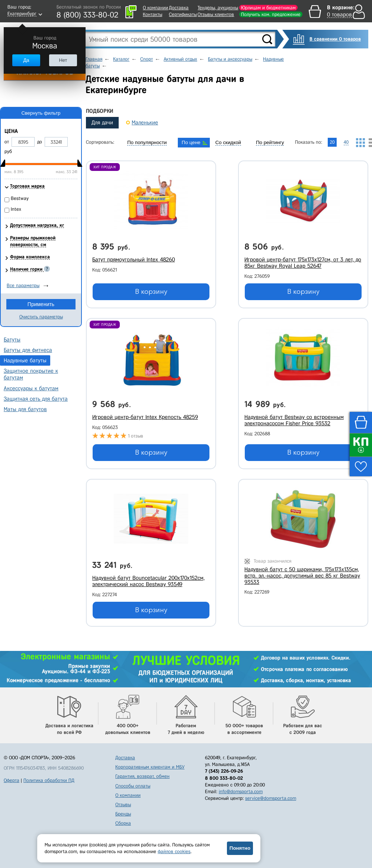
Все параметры (23, 285)
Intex (16, 209)
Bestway (20, 198)
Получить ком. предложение (271, 14)
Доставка (179, 8)
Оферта (12, 780)
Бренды (123, 814)
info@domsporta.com (241, 791)
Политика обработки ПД (49, 780)
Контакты (153, 14)
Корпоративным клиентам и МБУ (150, 767)
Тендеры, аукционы (218, 8)
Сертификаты (183, 14)
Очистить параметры (41, 317)
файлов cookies (174, 851)
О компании (155, 8)
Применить (41, 304)
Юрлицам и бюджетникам (268, 8)
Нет (63, 60)
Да (26, 60)
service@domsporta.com (271, 798)
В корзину (151, 292)
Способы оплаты (133, 786)
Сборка (123, 823)
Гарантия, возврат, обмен (142, 776)
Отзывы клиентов (216, 14)
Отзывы (123, 805)
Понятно (240, 848)
